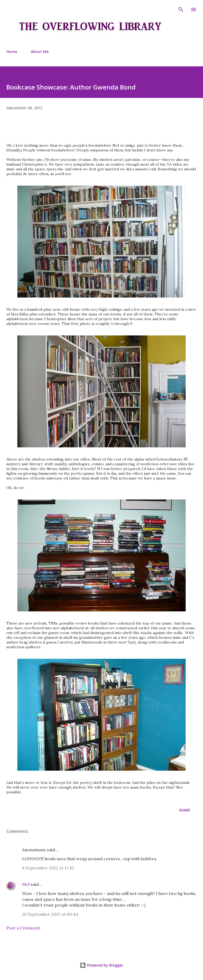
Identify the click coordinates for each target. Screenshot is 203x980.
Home (12, 51)
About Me (40, 51)
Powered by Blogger (101, 965)
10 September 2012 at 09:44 (50, 914)
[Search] (181, 9)
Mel (26, 884)
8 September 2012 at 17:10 (48, 868)
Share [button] (185, 810)
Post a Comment (23, 928)
